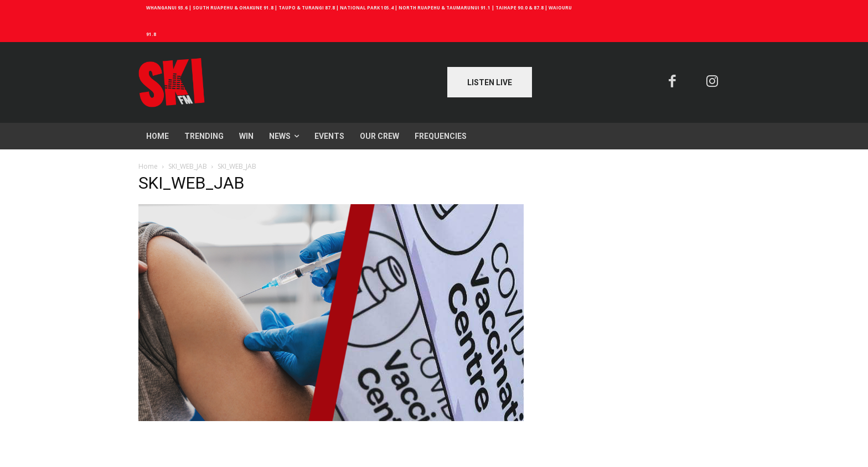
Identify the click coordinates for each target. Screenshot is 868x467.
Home (148, 166)
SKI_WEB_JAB (188, 166)
